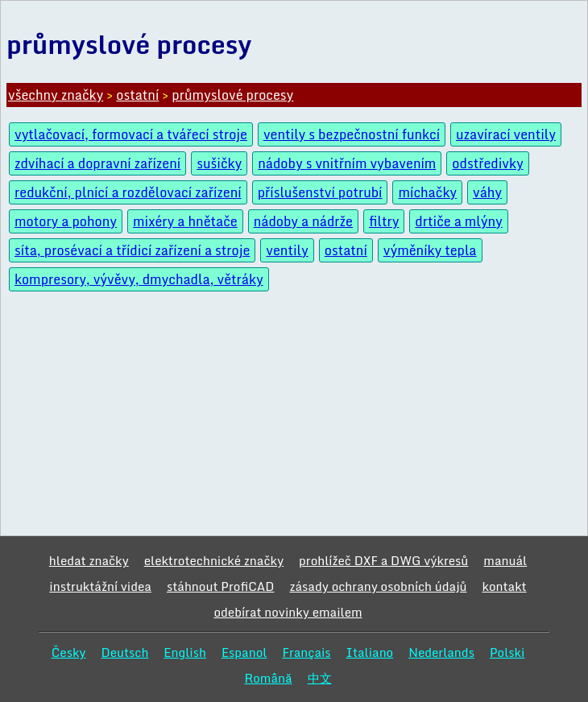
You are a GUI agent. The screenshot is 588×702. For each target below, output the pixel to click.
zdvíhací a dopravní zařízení (97, 163)
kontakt (505, 586)
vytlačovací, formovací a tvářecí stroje (131, 134)
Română (268, 678)
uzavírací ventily (506, 134)
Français (306, 652)
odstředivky (487, 163)
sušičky (219, 163)
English (185, 652)
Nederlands (441, 652)
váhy (487, 192)
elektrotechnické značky (214, 560)
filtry (384, 221)
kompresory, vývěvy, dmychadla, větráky (139, 279)
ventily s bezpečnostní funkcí (352, 134)
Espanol (244, 652)
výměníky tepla (430, 250)
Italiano (370, 652)
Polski (507, 652)
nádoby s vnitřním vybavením (347, 163)
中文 (320, 678)
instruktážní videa (100, 586)
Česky (69, 652)
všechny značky (56, 95)
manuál (505, 560)
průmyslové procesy (232, 95)
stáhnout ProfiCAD (221, 586)
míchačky (427, 192)
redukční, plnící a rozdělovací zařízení (128, 192)
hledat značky (89, 560)
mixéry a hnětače (185, 221)
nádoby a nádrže (303, 221)
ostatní (137, 95)
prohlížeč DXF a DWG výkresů (383, 560)
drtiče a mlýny (458, 221)
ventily (287, 250)
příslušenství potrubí (320, 192)
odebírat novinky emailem (288, 612)
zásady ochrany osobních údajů (378, 586)
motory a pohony (66, 221)
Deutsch (124, 652)
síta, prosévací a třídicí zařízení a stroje (132, 250)
